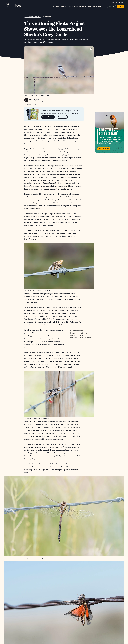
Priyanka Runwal (36, 99)
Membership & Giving (94, 6)
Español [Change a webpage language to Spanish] (121, 3)
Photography (48, 16)
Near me (112, 6)
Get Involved (82, 6)
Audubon (12, 4)
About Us (64, 6)
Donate (120, 6)
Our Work (56, 6)
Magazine (115, 3)
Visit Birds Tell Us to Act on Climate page (110, 132)
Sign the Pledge (104, 149)
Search (104, 6)
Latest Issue (62, 117)
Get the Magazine (48, 117)
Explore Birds (73, 6)
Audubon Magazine (33, 16)
